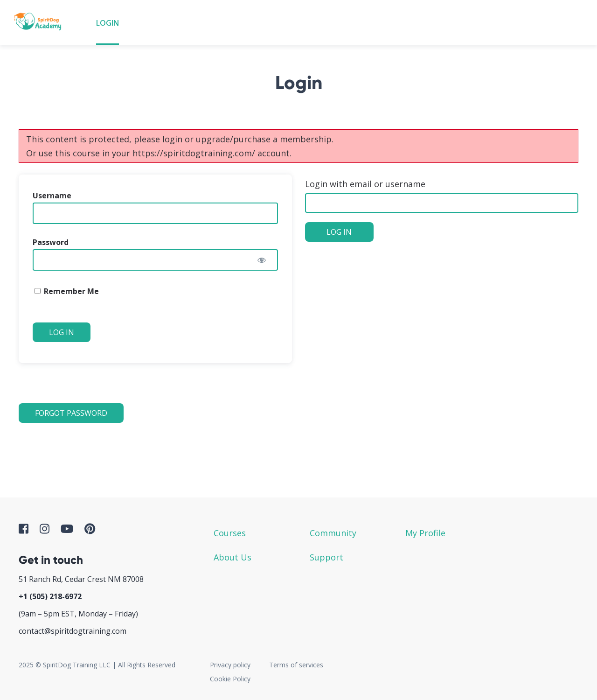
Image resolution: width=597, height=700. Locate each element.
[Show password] (262, 260)
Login (108, 23)
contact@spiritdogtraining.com (73, 631)
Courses (230, 533)
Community (333, 533)
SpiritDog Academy (41, 23)
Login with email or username (365, 184)
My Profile (425, 533)
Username (52, 196)
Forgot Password (71, 413)
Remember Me (67, 291)
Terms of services (296, 665)
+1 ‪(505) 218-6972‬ (50, 596)
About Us (233, 557)
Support (326, 557)
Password (51, 242)
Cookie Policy (230, 679)
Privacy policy (230, 665)
